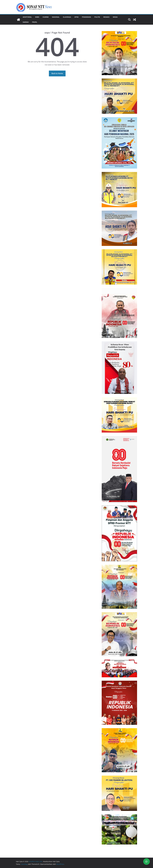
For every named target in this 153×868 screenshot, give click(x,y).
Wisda (115, 17)
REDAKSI (106, 17)
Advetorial (27, 17)
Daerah (26, 22)
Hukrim (46, 17)
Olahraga (67, 17)
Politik (97, 17)
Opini (76, 17)
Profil (35, 22)
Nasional (56, 17)
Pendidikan (86, 17)
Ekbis (37, 17)
